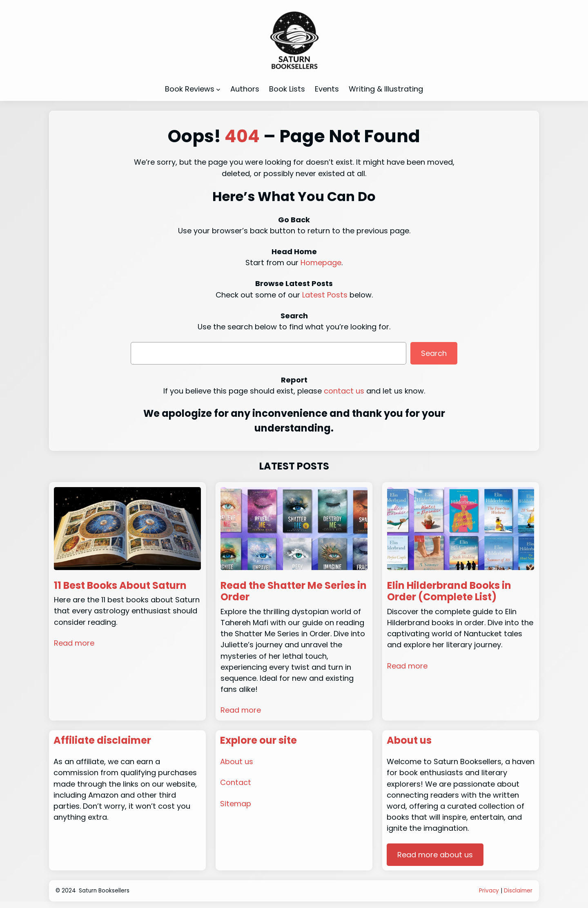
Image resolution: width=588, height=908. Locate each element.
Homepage (321, 263)
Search (434, 353)
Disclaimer (518, 891)
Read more (74, 643)
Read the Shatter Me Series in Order (294, 592)
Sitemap (236, 804)
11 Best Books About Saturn (120, 586)
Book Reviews (190, 89)
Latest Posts (325, 295)
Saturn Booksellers (104, 891)
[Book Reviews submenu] (218, 89)
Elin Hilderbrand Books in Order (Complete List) (449, 592)
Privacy (489, 891)
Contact (236, 782)
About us (237, 762)
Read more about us (435, 855)
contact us (344, 391)
